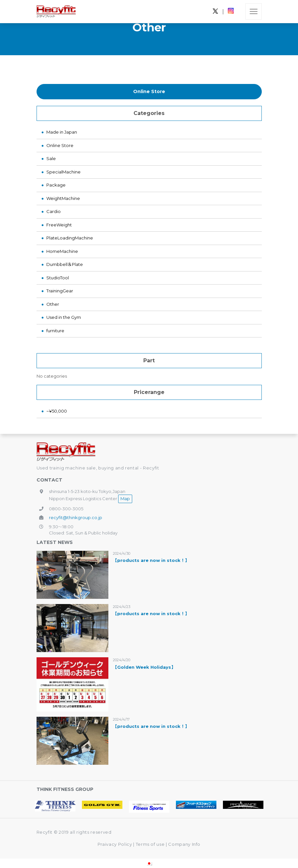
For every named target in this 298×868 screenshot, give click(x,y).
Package (56, 185)
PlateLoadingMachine (70, 238)
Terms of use (151, 844)
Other (53, 304)
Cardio (54, 211)
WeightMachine (63, 198)
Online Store (149, 91)
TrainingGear (60, 291)
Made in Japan (62, 132)
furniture (55, 331)
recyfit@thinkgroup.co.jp (76, 517)
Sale (51, 158)
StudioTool (58, 278)
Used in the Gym (64, 317)
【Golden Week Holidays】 (144, 667)
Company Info (184, 844)
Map (125, 499)
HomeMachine (62, 251)
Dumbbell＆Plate (65, 264)
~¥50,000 (57, 411)
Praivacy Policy (115, 844)
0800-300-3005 (66, 509)
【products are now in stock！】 (151, 560)
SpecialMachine (63, 172)
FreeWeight (59, 225)
